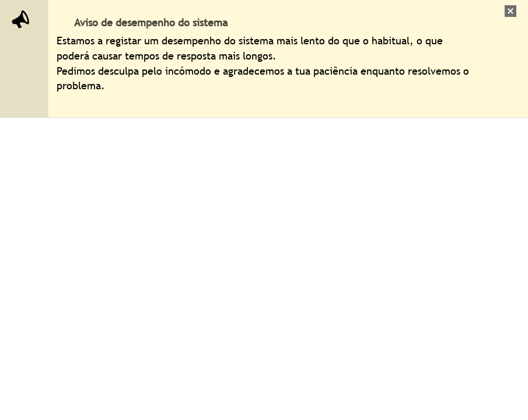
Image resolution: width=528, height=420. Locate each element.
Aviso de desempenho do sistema (151, 22)
